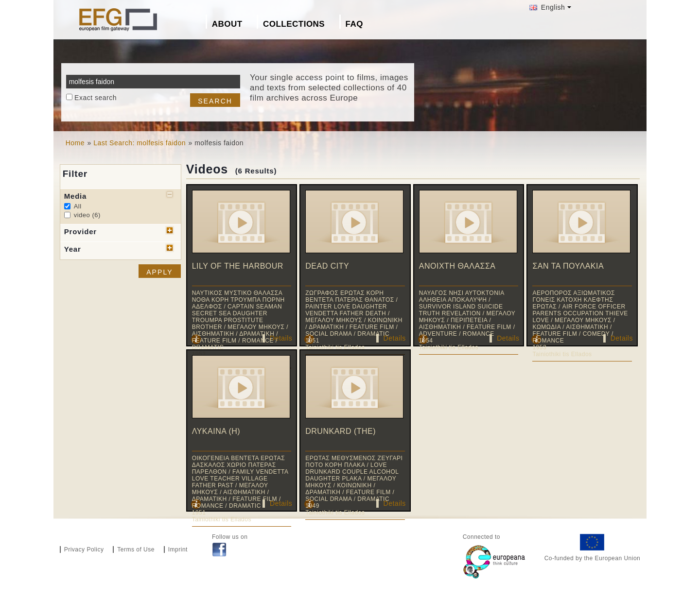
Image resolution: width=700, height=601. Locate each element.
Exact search (96, 98)
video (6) (87, 215)
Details (281, 338)
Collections (294, 24)
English (547, 7)
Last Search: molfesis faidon (140, 143)
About (227, 24)
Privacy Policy (84, 549)
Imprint (178, 549)
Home (75, 143)
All (78, 206)
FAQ (354, 24)
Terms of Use (136, 549)
